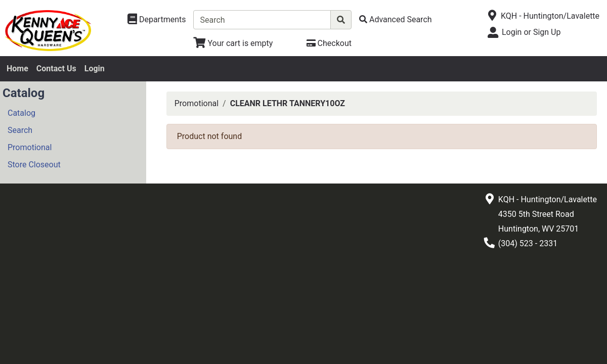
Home (17, 69)
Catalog (21, 113)
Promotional (30, 147)
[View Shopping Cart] (233, 43)
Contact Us (56, 69)
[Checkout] (329, 43)
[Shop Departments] (157, 20)
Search (20, 130)
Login (95, 69)
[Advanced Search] (396, 19)
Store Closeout (34, 165)
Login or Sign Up (531, 32)
